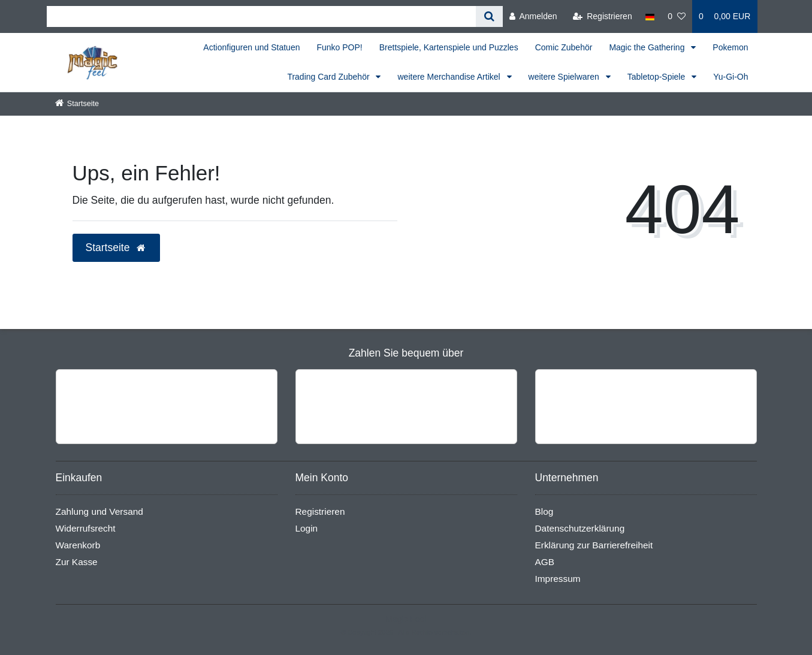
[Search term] (261, 16)
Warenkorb (78, 545)
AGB (545, 562)
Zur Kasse (77, 562)
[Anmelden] (533, 16)
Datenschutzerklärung (580, 528)
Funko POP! (339, 47)
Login (307, 528)
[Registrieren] (603, 16)
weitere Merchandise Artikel (450, 77)
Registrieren (320, 511)
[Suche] (489, 16)
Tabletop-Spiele (657, 77)
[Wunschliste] (677, 16)
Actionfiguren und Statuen (251, 47)
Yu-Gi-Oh (731, 77)
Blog (544, 511)
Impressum (558, 579)
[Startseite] (77, 104)
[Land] (650, 16)
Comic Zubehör (564, 47)
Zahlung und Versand (99, 511)
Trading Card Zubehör (329, 77)
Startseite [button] (117, 247)
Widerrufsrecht (86, 528)
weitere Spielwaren (565, 77)
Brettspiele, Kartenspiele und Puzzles (449, 47)
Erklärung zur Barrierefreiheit (594, 545)
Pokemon (730, 47)
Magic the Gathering (648, 47)
